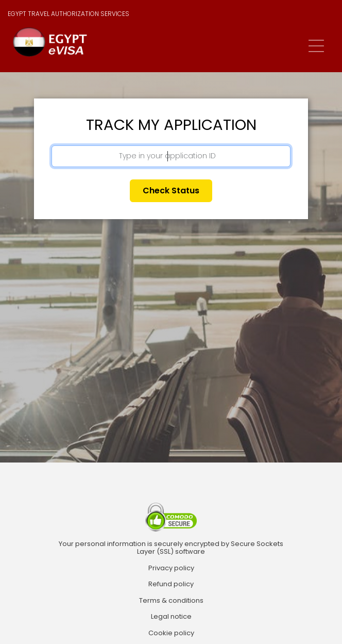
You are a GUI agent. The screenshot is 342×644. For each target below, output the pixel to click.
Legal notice (171, 617)
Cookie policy (171, 633)
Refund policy (171, 584)
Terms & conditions (171, 601)
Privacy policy (171, 568)
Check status (171, 191)
